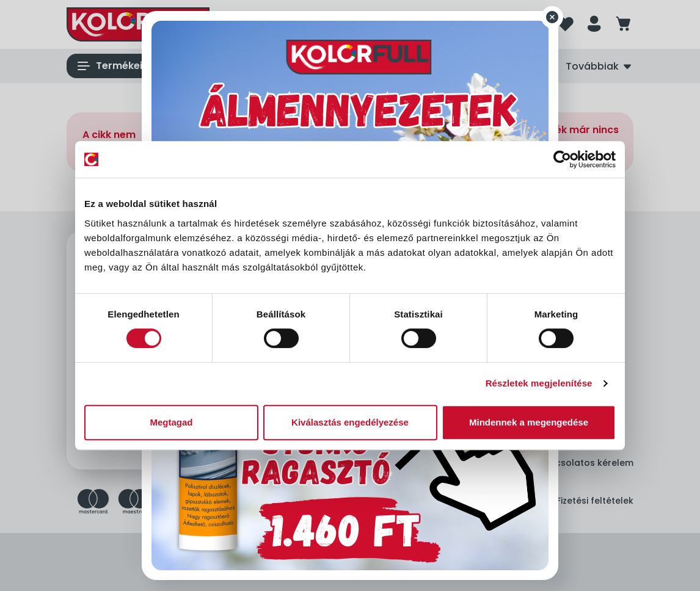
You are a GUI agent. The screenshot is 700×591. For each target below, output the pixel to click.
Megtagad (171, 422)
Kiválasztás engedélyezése (350, 422)
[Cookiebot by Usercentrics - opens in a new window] (562, 159)
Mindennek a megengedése (529, 422)
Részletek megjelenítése (539, 383)
